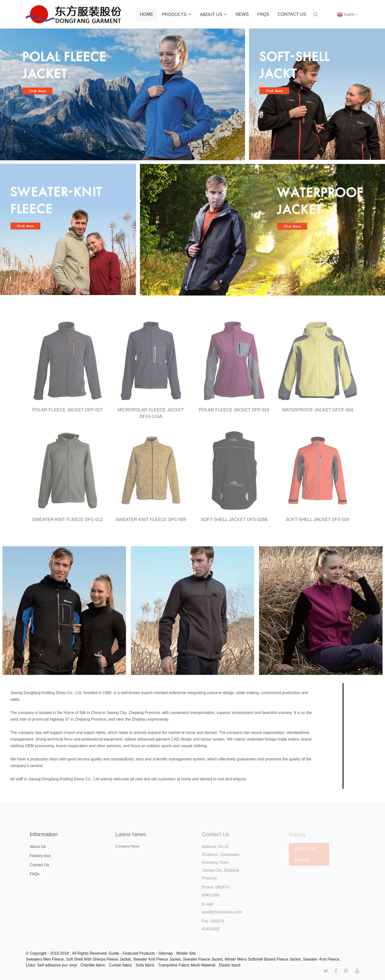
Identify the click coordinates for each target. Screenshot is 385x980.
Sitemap (166, 953)
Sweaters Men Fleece (45, 959)
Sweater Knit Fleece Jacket (157, 959)
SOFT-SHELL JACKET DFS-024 (317, 523)
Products (177, 14)
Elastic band (229, 965)
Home (147, 14)
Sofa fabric (145, 965)
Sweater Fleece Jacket (203, 959)
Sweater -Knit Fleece (321, 959)
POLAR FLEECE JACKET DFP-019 (234, 413)
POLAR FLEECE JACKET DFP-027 (67, 413)
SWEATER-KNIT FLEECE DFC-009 (151, 523)
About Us (213, 14)
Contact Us (292, 14)
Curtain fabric (120, 965)
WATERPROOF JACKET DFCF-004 (317, 413)
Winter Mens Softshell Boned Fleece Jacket (263, 959)
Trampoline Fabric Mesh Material (187, 965)
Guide (114, 953)
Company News (135, 846)
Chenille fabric (93, 965)
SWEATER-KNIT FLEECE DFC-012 (67, 523)
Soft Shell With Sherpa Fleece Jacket (98, 959)
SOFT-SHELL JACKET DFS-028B (234, 523)
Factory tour (46, 856)
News (242, 14)
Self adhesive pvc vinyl (57, 965)
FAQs (263, 14)
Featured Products (139, 953)
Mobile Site (186, 953)
